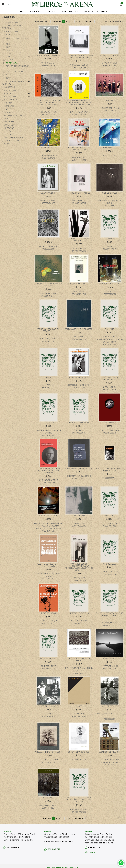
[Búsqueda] (3, 4)
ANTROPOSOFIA (11, 31)
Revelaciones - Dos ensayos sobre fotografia (48, 565)
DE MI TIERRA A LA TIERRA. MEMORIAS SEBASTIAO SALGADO (48, 470)
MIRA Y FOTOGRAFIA (109, 55)
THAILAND (110, 329)
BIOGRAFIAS (10, 87)
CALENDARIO (10, 90)
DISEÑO (9, 60)
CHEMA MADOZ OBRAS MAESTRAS (79, 240)
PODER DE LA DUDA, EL (48, 706)
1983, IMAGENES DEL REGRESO (79, 329)
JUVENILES (9, 125)
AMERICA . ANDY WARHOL (48, 55)
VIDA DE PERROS (109, 706)
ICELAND (48, 377)
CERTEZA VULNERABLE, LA (79, 284)
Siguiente (89, 21)
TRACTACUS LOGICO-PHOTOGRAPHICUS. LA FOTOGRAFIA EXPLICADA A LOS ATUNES (79, 567)
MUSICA (9, 75)
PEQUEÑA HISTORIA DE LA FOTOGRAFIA (48, 330)
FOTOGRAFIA (12, 63)
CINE (8, 47)
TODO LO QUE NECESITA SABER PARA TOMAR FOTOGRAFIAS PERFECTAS (79, 800)
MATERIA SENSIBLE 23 (110, 239)
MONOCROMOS (110, 658)
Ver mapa (90, 852)
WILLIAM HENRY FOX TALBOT (48, 752)
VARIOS (8, 144)
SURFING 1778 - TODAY (110, 148)
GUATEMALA (48, 423)
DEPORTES (9, 106)
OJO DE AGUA (109, 564)
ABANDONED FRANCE (109, 752)
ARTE (8, 44)
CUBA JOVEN (109, 100)
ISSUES (79, 706)
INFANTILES (9, 122)
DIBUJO (9, 57)
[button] (116, 22)
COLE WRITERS (11, 100)
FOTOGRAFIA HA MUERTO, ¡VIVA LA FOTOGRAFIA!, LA (79, 56)
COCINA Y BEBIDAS (12, 97)
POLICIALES (9, 134)
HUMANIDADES (11, 119)
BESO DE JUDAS (48, 613)
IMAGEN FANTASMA (48, 658)
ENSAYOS (8, 109)
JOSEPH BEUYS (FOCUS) (79, 752)
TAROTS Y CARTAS (12, 141)
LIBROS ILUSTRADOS (15, 72)
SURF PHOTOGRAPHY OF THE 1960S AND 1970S (79, 149)
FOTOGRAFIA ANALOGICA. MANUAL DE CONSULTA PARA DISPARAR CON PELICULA (79, 102)
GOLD (48, 239)
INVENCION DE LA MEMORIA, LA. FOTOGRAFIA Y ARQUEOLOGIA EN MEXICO (48, 102)
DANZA (9, 53)
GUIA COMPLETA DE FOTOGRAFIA (110, 378)
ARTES (7, 34)
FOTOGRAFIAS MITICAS (79, 377)
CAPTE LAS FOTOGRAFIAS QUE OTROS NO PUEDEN (109, 614)
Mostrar (39, 21)
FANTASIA (8, 112)
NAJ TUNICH (48, 798)
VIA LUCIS (109, 516)
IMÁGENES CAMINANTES (79, 193)
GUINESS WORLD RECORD (16, 116)
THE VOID (109, 423)
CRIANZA (8, 103)
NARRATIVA (9, 128)
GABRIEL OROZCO (109, 193)
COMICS (9, 50)
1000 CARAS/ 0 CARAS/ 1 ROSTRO (79, 468)
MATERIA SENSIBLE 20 (79, 613)
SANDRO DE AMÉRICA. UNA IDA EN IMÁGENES (109, 469)
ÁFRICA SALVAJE (48, 148)
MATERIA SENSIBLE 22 (79, 423)
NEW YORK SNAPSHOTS (109, 284)
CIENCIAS (8, 93)
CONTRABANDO (79, 516)
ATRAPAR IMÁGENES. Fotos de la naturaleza (48, 285)
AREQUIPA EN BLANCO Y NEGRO (79, 659)
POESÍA (8, 131)
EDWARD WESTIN (48, 193)
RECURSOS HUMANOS (14, 138)
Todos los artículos (11, 23)
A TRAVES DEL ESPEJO (48, 516)
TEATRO (9, 78)
